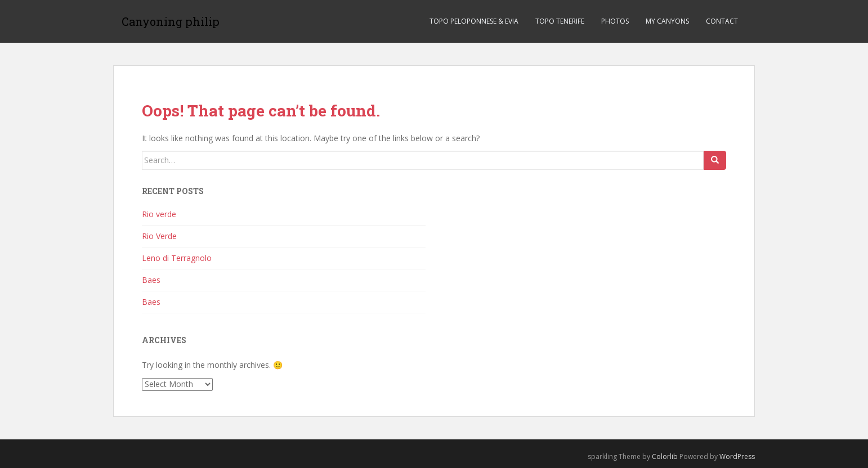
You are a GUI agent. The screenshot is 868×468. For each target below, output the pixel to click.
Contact (722, 21)
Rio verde (159, 214)
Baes (151, 280)
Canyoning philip (171, 21)
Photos (615, 21)
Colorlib (665, 456)
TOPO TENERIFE (560, 21)
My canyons (667, 21)
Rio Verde (159, 236)
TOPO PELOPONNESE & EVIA (474, 21)
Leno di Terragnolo (177, 258)
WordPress (737, 456)
